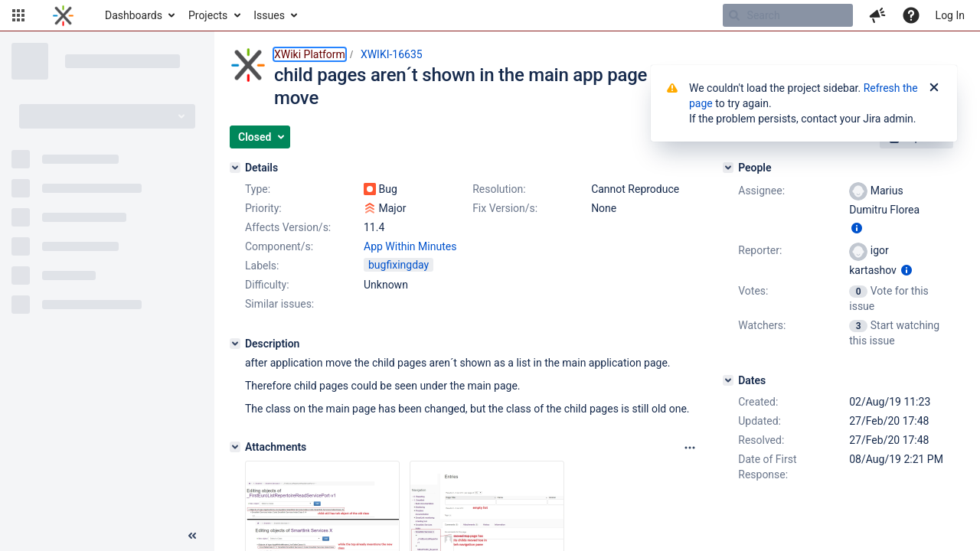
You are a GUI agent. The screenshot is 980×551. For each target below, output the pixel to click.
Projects (208, 15)
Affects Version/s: (288, 227)
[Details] (235, 168)
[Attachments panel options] (690, 448)
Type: (258, 189)
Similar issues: (279, 304)
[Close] (934, 88)
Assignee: (761, 191)
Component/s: (279, 246)
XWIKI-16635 (392, 54)
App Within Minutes (410, 246)
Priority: (263, 208)
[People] (728, 168)
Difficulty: (267, 285)
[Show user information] (857, 228)
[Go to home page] (63, 15)
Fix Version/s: (505, 208)
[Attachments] (235, 447)
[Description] (235, 344)
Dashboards (134, 15)
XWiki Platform (310, 54)
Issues (269, 15)
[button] (18, 15)
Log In (950, 15)
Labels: (262, 266)
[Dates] (728, 380)
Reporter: (760, 250)
